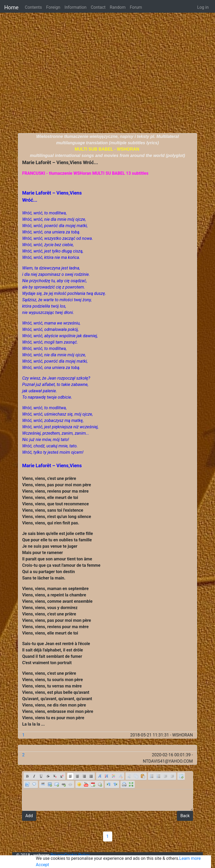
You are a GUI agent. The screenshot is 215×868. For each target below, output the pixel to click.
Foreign (53, 7)
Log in (203, 7)
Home (11, 7)
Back (185, 816)
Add (29, 816)
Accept (42, 865)
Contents (33, 7)
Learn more (190, 858)
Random (118, 7)
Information (76, 7)
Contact (98, 7)
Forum (136, 7)
